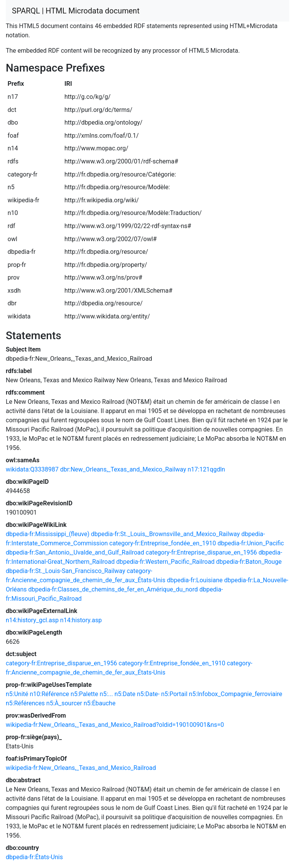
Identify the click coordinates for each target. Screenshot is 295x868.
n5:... (106, 694)
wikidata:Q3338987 (32, 469)
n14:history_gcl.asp (32, 620)
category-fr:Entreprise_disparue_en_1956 (201, 552)
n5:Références (25, 703)
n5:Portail (174, 694)
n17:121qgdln (206, 469)
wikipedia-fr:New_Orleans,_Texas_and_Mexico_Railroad (81, 768)
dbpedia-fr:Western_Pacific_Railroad (165, 562)
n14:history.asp (81, 620)
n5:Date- (148, 694)
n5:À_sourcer (64, 703)
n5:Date (125, 694)
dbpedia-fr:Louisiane (195, 580)
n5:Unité (17, 694)
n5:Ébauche (100, 703)
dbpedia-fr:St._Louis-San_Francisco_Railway (65, 571)
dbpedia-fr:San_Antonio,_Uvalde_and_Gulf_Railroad (75, 552)
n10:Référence (50, 694)
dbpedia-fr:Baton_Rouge (249, 562)
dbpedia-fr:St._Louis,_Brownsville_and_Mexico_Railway (166, 534)
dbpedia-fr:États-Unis (34, 857)
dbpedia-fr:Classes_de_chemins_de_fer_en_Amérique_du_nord (113, 589)
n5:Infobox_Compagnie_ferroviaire (236, 694)
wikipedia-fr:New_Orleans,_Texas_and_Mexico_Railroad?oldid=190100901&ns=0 (115, 725)
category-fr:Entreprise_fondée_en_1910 (163, 543)
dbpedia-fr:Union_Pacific (251, 543)
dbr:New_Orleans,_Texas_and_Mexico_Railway (123, 469)
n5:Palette (85, 694)
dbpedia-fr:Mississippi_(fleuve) (48, 534)
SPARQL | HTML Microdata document (76, 11)
